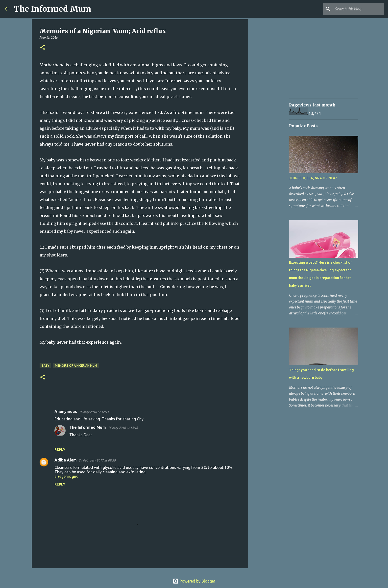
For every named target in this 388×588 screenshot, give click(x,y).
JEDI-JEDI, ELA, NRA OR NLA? (313, 178)
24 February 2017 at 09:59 (97, 460)
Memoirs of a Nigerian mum (76, 366)
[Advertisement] (273, 99)
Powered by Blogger (194, 581)
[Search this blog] (358, 9)
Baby (45, 366)
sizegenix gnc (66, 476)
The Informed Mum (52, 9)
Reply (60, 450)
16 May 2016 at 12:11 (94, 412)
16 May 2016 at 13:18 (123, 428)
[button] (43, 48)
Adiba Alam (66, 460)
